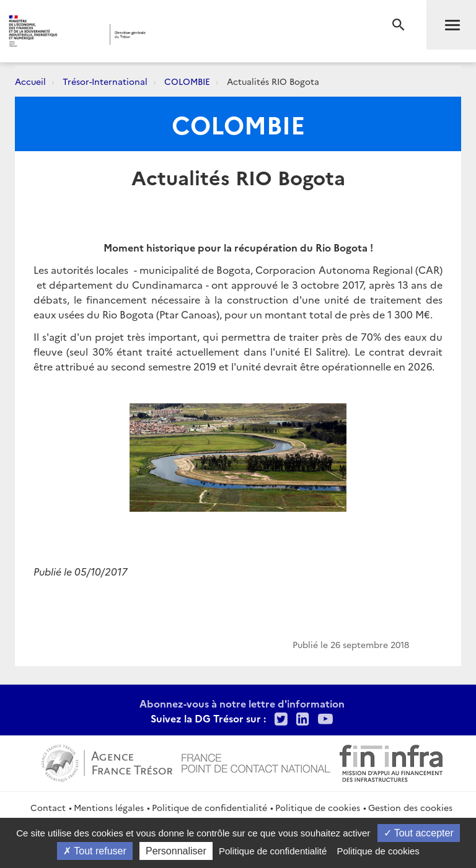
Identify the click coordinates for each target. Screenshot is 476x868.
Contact (48, 807)
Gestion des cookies (410, 807)
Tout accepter (419, 833)
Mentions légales (109, 807)
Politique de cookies (318, 807)
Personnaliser (176, 851)
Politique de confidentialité (209, 807)
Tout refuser (95, 851)
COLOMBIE (187, 81)
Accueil (30, 81)
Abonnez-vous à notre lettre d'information (242, 703)
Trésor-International (105, 81)
